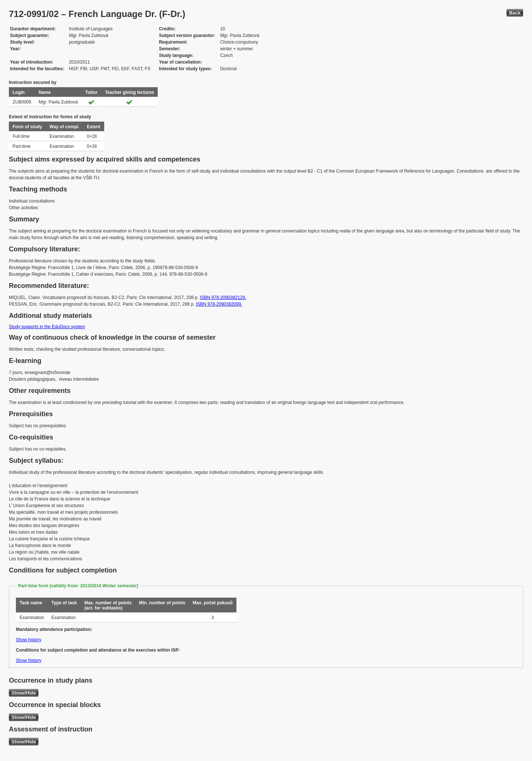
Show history (29, 640)
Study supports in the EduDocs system (47, 327)
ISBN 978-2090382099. (219, 304)
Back (515, 13)
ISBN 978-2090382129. (223, 298)
